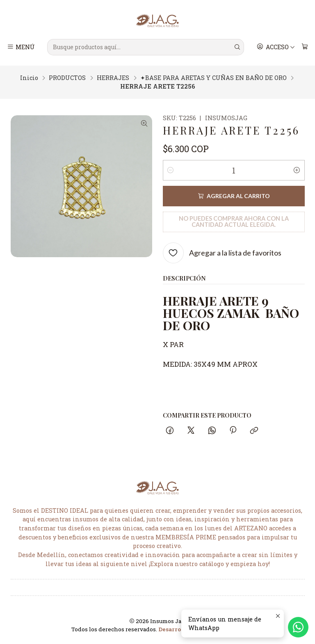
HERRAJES (113, 78)
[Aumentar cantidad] (297, 170)
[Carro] (305, 47)
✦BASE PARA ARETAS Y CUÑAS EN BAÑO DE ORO (213, 78)
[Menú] (21, 47)
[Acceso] (276, 47)
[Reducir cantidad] (171, 170)
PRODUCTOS (67, 78)
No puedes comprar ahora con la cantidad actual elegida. (234, 221)
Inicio (29, 78)
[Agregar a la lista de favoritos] (222, 253)
